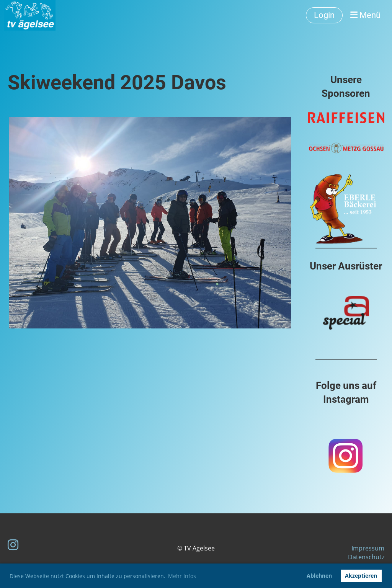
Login (324, 15)
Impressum (368, 548)
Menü (365, 15)
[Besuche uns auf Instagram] (13, 545)
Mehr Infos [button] (182, 576)
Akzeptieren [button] (361, 576)
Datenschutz (366, 557)
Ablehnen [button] (319, 576)
